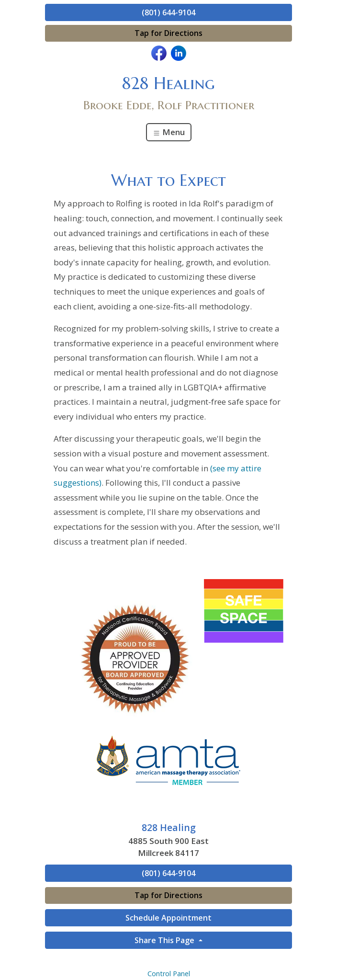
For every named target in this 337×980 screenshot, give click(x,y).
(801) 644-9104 (168, 12)
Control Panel (169, 974)
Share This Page (165, 940)
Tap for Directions (168, 33)
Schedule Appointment (168, 918)
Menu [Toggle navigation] (169, 132)
